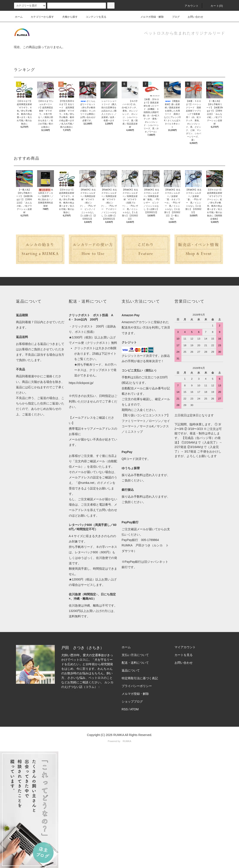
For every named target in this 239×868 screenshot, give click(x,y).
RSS (125, 709)
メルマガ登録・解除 (149, 17)
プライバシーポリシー (137, 686)
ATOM (134, 709)
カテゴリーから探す (40, 17)
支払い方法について (135, 655)
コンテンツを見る (93, 17)
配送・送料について (135, 663)
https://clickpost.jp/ (81, 383)
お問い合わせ (193, 17)
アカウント (189, 6)
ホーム (19, 17)
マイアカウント (185, 647)
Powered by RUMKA (120, 741)
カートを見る (184, 655)
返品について (131, 670)
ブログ (173, 17)
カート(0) (214, 6)
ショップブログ (132, 701)
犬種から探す (67, 17)
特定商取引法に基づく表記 (140, 678)
